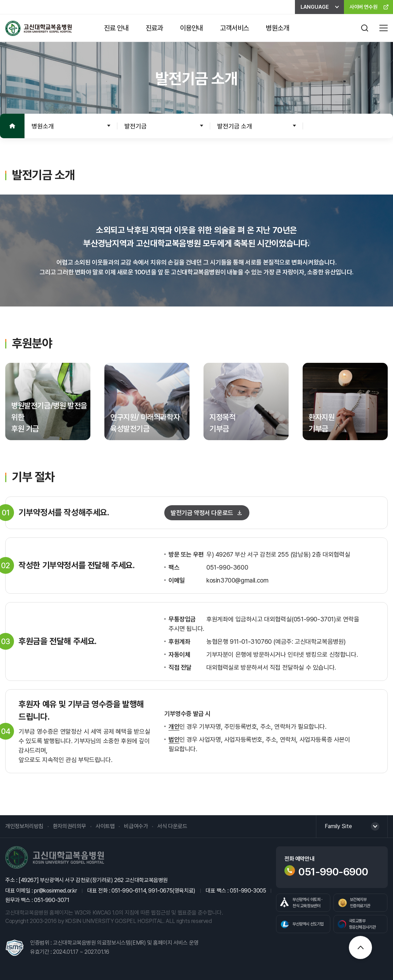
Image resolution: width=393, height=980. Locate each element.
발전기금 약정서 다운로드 (202, 513)
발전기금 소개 (235, 126)
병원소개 (277, 28)
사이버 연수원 (363, 7)
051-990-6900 (326, 872)
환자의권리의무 (70, 826)
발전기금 (136, 126)
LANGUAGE (315, 7)
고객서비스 (235, 28)
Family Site (338, 826)
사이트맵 (105, 826)
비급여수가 (136, 826)
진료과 (154, 28)
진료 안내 (116, 28)
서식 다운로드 (172, 826)
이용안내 (192, 28)
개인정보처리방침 (24, 826)
